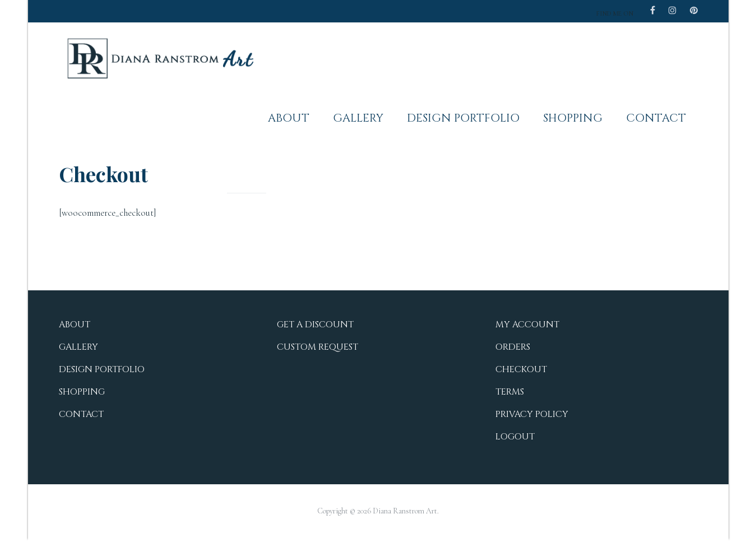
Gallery (358, 118)
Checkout (521, 369)
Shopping (573, 118)
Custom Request (317, 347)
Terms (510, 392)
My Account (527, 325)
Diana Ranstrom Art (405, 511)
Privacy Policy (532, 414)
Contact (656, 118)
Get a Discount (315, 325)
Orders (513, 347)
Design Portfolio (463, 118)
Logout (515, 437)
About (289, 118)
